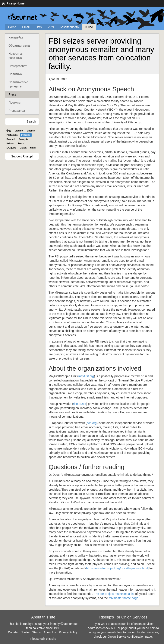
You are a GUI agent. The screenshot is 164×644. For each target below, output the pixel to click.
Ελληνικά (11, 148)
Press (12, 94)
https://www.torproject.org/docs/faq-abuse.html (117, 568)
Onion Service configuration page (130, 637)
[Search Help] (15, 121)
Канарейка (16, 37)
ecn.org (92, 423)
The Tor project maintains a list (114, 594)
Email (26, 27)
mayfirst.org (86, 376)
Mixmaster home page (124, 598)
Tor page (122, 628)
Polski (21, 143)
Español (19, 131)
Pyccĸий (26, 135)
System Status (31, 632)
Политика (15, 74)
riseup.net (80, 404)
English (31, 131)
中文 (9, 131)
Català (23, 148)
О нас (89, 27)
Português (12, 135)
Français (23, 139)
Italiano (10, 143)
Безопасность (69, 27)
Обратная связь (20, 46)
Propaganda (17, 111)
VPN (51, 27)
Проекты (15, 103)
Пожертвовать (18, 66)
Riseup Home (15, 3)
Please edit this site (43, 639)
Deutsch (11, 139)
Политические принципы (18, 84)
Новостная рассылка (16, 56)
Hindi (33, 148)
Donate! (13, 632)
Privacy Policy (68, 632)
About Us (50, 632)
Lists (39, 27)
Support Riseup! (22, 156)
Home (12, 27)
